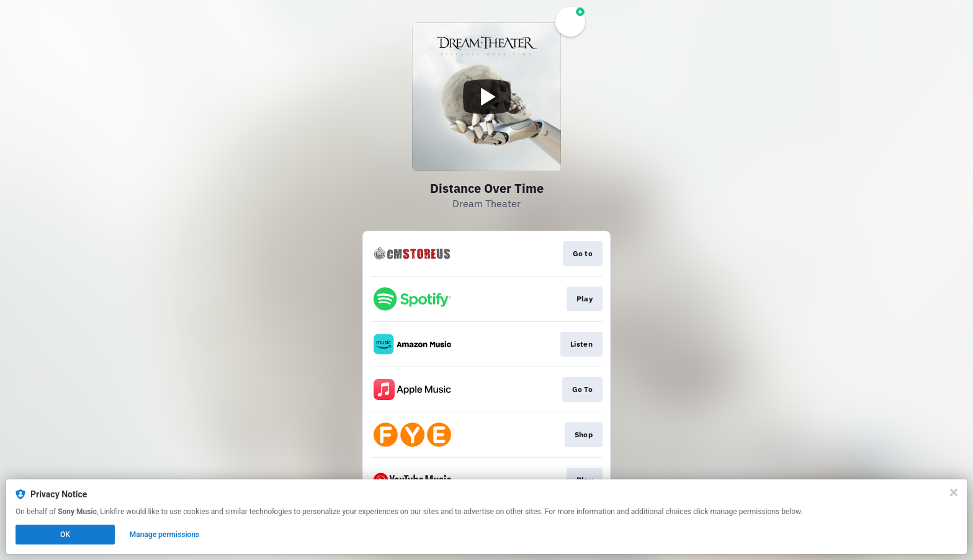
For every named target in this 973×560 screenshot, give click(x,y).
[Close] (954, 492)
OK (65, 535)
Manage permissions (165, 535)
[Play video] (486, 97)
